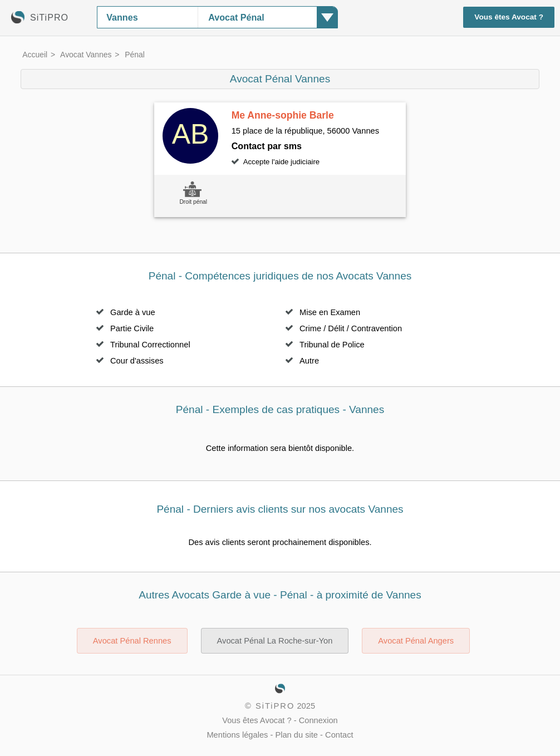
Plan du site (296, 735)
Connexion (318, 720)
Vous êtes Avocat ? (509, 17)
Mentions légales (237, 735)
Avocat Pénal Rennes (132, 641)
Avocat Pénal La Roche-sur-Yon (275, 641)
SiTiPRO (275, 706)
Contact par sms (267, 146)
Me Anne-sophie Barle (283, 115)
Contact (339, 735)
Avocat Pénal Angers (416, 641)
